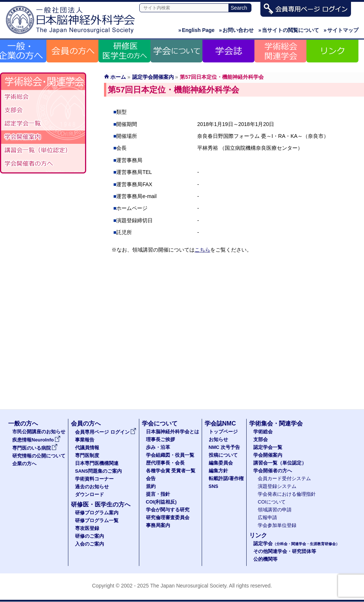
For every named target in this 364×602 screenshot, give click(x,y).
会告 (151, 479)
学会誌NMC (220, 423)
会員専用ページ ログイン (106, 432)
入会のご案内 (90, 544)
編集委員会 (221, 463)
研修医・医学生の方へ (101, 504)
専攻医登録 (87, 528)
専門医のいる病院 (35, 448)
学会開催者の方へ (43, 164)
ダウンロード (90, 495)
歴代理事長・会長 (165, 463)
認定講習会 (43, 150)
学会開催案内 (43, 137)
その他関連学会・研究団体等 (285, 551)
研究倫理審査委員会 (168, 518)
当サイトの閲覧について (289, 30)
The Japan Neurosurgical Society (188, 586)
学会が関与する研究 (168, 510)
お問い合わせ (237, 30)
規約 (151, 486)
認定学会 (296, 544)
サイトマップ (341, 30)
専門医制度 (87, 456)
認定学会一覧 (268, 447)
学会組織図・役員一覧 (170, 455)
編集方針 (218, 471)
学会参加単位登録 (277, 525)
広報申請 (267, 518)
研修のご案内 (90, 536)
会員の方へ (86, 423)
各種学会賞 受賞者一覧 (171, 471)
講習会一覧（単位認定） (280, 463)
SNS (214, 486)
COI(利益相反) (161, 502)
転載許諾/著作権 (226, 479)
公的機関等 (265, 559)
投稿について (223, 455)
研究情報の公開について (39, 456)
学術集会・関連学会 (276, 423)
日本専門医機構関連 (97, 463)
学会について (160, 423)
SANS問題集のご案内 (98, 471)
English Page (196, 30)
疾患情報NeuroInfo (36, 440)
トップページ (223, 432)
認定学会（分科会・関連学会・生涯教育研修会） (43, 124)
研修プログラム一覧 (97, 521)
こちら (202, 250)
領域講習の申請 (275, 510)
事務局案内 (158, 525)
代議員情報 (87, 448)
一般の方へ (23, 423)
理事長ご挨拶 (160, 440)
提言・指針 (158, 494)
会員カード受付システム (284, 479)
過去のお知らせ (92, 487)
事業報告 (85, 440)
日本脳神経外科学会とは (173, 432)
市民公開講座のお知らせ (39, 432)
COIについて (272, 502)
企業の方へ (24, 464)
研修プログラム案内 (97, 513)
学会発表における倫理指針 (287, 494)
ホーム (118, 77)
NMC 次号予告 (224, 447)
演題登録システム (277, 486)
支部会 (43, 110)
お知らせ (218, 440)
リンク (258, 535)
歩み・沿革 (158, 447)
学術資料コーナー (94, 479)
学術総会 (43, 97)
